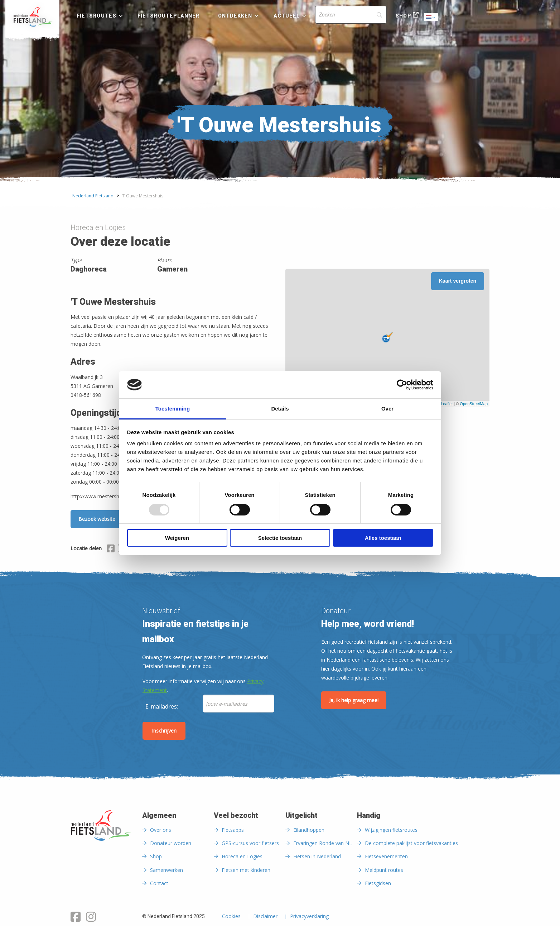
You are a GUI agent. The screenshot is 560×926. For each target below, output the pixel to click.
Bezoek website (97, 519)
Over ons (161, 830)
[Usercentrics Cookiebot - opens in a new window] (402, 385)
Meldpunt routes (384, 870)
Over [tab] (387, 409)
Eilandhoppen (309, 830)
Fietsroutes (96, 16)
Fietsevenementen (386, 856)
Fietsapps (233, 830)
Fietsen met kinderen (246, 870)
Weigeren (177, 538)
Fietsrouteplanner (168, 16)
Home (32, 17)
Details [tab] (280, 409)
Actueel (287, 16)
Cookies (231, 917)
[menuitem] (32, 17)
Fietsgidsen (378, 883)
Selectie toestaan (280, 538)
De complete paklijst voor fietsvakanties (411, 843)
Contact (159, 883)
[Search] (351, 15)
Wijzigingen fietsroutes (391, 830)
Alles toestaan (383, 538)
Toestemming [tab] (173, 409)
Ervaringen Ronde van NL (323, 843)
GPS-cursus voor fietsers (250, 843)
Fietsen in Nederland (317, 856)
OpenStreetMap (474, 404)
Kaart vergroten (458, 281)
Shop (403, 16)
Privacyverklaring (309, 917)
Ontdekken (235, 16)
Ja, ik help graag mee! (354, 700)
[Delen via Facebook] (111, 550)
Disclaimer (265, 917)
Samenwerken (166, 870)
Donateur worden (171, 843)
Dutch (431, 17)
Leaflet (447, 404)
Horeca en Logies (242, 856)
